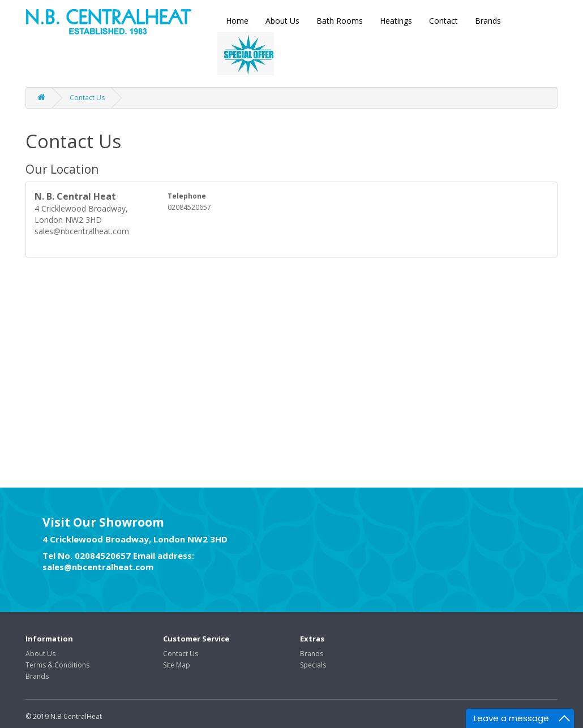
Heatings (396, 21)
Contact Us (87, 98)
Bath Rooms (340, 21)
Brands (488, 21)
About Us (282, 21)
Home (237, 21)
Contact (443, 21)
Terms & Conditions (57, 665)
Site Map (177, 665)
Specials (313, 665)
